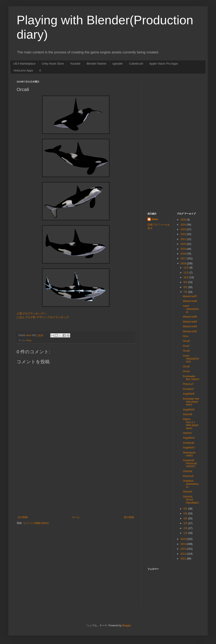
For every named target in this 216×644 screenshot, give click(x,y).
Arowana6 (188, 443)
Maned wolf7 (190, 296)
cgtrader (118, 64)
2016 (184, 264)
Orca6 (186, 351)
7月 (186, 292)
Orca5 (186, 367)
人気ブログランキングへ (31, 313)
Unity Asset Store (53, 64)
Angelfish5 (189, 410)
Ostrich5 (187, 492)
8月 (186, 287)
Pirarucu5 (188, 476)
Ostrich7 (187, 433)
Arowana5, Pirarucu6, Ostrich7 (190, 463)
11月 (186, 273)
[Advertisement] (76, 485)
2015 (184, 539)
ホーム (76, 517)
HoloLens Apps (23, 70)
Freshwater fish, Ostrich (191, 378)
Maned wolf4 (190, 322)
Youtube (75, 64)
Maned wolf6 (190, 301)
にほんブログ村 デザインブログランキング (43, 317)
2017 (184, 259)
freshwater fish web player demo (191, 402)
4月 (186, 518)
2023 (184, 229)
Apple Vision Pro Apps (163, 64)
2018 (184, 254)
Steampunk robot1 (189, 454)
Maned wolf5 (190, 317)
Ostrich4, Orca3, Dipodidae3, (191, 500)
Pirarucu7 (188, 384)
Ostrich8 (187, 414)
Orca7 (186, 346)
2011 (184, 559)
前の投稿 (129, 517)
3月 (186, 523)
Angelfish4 (189, 438)
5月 (186, 513)
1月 (186, 533)
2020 (184, 244)
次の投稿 (23, 517)
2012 (184, 554)
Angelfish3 (189, 448)
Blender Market (96, 64)
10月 (186, 277)
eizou (155, 219)
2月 (186, 528)
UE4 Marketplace (24, 64)
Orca (29, 340)
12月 (186, 268)
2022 (184, 234)
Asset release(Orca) (191, 309)
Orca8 (186, 341)
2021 (184, 239)
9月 (186, 282)
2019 (184, 249)
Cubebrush (136, 64)
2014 (184, 544)
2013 (184, 549)
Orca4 (186, 371)
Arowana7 (188, 389)
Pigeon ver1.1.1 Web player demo (191, 424)
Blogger (127, 626)
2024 (184, 225)
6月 (186, 509)
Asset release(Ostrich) (191, 359)
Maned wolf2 (190, 331)
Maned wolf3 (190, 326)
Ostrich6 (187, 471)
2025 (184, 220)
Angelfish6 (189, 394)
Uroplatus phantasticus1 (191, 484)
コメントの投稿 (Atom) (36, 523)
